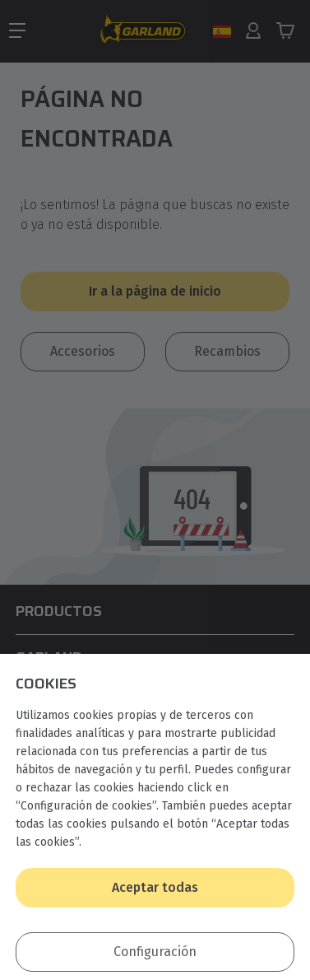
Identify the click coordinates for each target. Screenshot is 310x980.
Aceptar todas (155, 887)
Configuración (155, 952)
